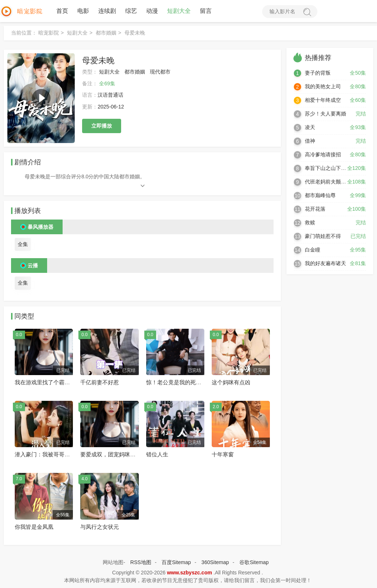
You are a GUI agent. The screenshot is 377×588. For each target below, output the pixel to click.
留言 (206, 11)
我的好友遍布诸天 (325, 263)
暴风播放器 (40, 227)
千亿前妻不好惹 (100, 382)
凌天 (310, 127)
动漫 (152, 11)
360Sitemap (215, 562)
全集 (23, 244)
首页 (62, 11)
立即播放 (102, 126)
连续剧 (107, 11)
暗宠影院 (49, 33)
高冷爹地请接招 (323, 154)
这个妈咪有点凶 (231, 382)
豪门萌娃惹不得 (323, 236)
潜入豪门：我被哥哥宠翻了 (48, 454)
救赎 (310, 222)
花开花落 (315, 209)
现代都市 (160, 72)
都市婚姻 (106, 33)
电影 (83, 11)
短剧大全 (179, 11)
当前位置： (24, 33)
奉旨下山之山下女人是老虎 (336, 168)
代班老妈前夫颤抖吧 (328, 182)
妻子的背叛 (318, 73)
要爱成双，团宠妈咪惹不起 (113, 454)
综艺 (131, 11)
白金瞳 (313, 250)
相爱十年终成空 (323, 100)
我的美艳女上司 (323, 86)
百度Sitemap (176, 562)
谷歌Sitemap (254, 562)
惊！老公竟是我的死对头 (177, 382)
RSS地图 (141, 562)
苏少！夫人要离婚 (325, 114)
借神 (310, 141)
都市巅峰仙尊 (320, 195)
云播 (33, 266)
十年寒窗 (223, 454)
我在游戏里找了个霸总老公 (48, 382)
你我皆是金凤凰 (34, 527)
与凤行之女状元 (100, 527)
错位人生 (157, 454)
